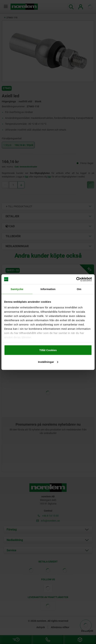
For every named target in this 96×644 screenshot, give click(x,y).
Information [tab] (48, 289)
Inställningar (48, 362)
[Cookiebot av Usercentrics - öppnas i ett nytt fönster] (76, 279)
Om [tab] (79, 289)
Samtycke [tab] (17, 289)
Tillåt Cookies (48, 350)
